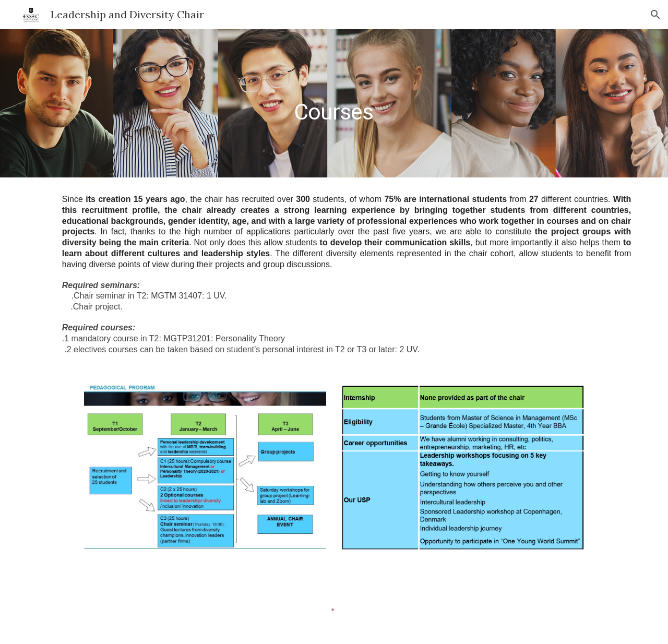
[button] (655, 15)
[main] (334, 103)
